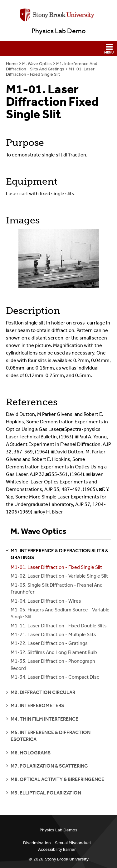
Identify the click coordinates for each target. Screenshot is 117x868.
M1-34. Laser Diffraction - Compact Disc (55, 677)
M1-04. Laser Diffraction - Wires (46, 601)
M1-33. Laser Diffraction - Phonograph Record (53, 664)
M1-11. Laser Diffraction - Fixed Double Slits (59, 626)
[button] (58, 49)
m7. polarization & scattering (49, 766)
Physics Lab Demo (59, 31)
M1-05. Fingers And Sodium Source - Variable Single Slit (60, 613)
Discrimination (37, 843)
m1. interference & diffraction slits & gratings (59, 554)
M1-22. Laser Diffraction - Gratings (49, 643)
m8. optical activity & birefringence (57, 779)
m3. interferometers (37, 705)
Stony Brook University (67, 859)
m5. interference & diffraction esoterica (51, 736)
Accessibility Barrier (57, 849)
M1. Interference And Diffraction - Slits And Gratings (52, 66)
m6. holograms (31, 753)
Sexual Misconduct (73, 843)
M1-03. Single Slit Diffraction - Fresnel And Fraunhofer (57, 588)
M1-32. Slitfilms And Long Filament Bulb (54, 652)
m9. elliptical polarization (46, 793)
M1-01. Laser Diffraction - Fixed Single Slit (50, 72)
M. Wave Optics (37, 64)
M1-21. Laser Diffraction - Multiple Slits (53, 634)
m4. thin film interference (44, 719)
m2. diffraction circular (43, 692)
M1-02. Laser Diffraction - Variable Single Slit (59, 576)
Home (12, 64)
